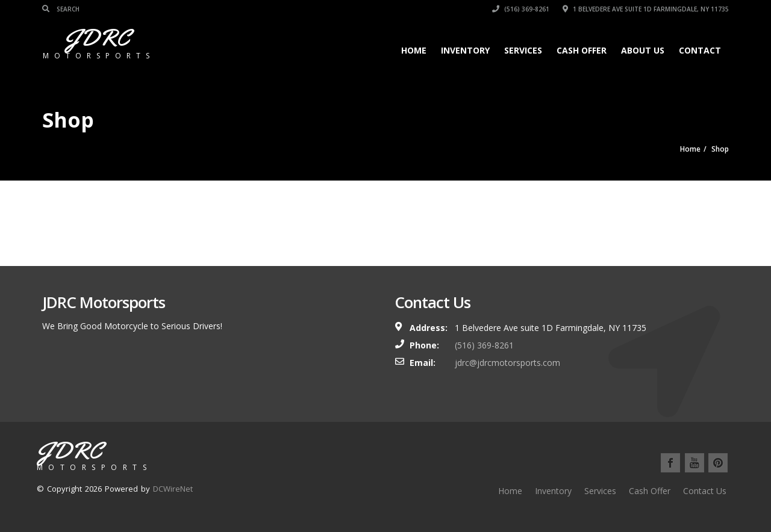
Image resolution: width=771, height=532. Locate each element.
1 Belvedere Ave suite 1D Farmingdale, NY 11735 (646, 9)
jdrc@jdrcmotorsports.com (507, 363)
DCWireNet (173, 489)
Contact (700, 50)
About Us (643, 50)
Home (414, 50)
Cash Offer (582, 50)
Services (523, 50)
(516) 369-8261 (521, 9)
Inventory (465, 50)
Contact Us (705, 491)
